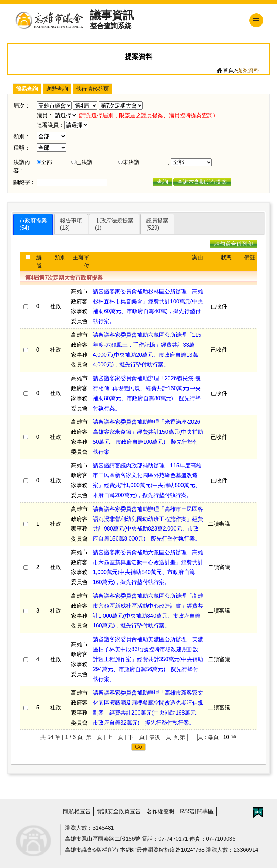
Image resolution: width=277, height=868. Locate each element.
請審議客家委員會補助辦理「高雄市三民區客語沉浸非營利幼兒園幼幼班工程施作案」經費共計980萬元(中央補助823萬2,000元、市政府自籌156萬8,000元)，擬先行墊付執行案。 (148, 524)
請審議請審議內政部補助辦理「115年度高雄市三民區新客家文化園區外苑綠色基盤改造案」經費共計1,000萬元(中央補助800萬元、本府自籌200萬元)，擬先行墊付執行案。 (147, 480)
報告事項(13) (71, 224)
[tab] (33, 224)
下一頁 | (138, 737)
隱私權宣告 (77, 811)
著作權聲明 (160, 811)
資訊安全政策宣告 (119, 811)
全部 (47, 162)
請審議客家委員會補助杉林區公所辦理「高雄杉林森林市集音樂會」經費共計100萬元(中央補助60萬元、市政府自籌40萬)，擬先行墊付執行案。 (148, 306)
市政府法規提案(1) (114, 224)
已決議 (84, 162)
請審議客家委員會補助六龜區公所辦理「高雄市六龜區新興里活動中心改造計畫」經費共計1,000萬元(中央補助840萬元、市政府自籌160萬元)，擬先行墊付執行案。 (148, 567)
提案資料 (248, 70)
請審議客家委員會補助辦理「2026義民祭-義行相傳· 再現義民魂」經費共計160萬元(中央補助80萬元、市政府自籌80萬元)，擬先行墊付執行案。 (147, 393)
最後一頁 (160, 737)
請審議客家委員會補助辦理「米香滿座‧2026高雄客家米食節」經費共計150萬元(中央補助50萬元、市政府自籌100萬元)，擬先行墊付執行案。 (148, 437)
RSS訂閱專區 (197, 811)
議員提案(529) (157, 224)
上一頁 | (117, 737)
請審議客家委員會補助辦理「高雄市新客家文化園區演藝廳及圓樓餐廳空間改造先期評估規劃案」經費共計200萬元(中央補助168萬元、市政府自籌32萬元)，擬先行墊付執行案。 (148, 708)
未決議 (131, 162)
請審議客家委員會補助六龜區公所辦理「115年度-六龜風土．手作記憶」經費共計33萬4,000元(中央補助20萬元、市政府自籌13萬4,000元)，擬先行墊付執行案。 (147, 350)
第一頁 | (96, 737)
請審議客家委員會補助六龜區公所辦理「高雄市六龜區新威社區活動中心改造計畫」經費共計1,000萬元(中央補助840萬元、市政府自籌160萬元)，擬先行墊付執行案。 (148, 611)
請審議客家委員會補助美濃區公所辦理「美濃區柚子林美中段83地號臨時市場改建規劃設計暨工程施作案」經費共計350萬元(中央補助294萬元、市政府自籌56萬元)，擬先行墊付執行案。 (148, 659)
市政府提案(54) (33, 224)
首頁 (225, 70)
